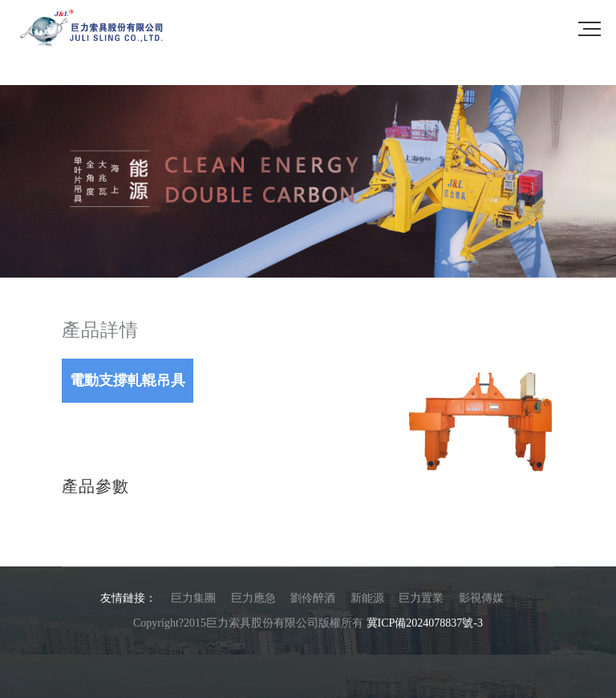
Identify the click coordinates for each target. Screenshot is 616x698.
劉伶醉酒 (313, 598)
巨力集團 (193, 598)
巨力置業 (421, 598)
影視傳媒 (481, 598)
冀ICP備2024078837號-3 (425, 623)
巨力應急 (253, 598)
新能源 (367, 598)
